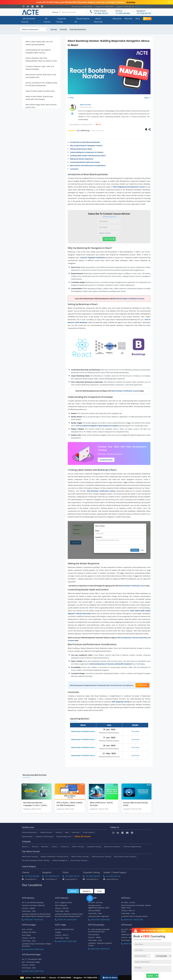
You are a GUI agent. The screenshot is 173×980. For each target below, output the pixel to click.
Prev (71, 98)
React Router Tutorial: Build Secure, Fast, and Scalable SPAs (41, 76)
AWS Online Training (30, 857)
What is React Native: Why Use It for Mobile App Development (39, 43)
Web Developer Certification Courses (83, 731)
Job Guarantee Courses (28, 20)
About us (25, 847)
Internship (75, 832)
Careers (54, 847)
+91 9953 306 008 (30, 876)
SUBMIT (152, 976)
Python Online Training (80, 857)
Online (99, 891)
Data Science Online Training (125, 857)
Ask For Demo (110, 977)
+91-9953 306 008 (122, 13)
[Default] (55, 12)
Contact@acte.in (29, 879)
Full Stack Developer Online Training (35, 860)
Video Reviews (27, 837)
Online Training (78, 847)
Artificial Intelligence (60, 860)
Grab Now (131, 2)
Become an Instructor (112, 847)
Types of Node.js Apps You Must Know (40, 91)
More (138, 19)
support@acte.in (111, 879)
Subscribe (109, 239)
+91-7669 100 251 (101, 13)
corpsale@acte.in (91, 879)
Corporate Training (61, 20)
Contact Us (65, 847)
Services (35, 847)
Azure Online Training (79, 860)
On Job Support (88, 832)
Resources (117, 19)
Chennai (119, 11)
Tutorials (63, 29)
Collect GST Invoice (82, 836)
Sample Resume (46, 832)
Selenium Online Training (101, 857)
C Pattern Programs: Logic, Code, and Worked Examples (40, 68)
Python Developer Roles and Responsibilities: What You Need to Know (41, 59)
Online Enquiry (100, 11)
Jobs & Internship (98, 20)
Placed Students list (82, 20)
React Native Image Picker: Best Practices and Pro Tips (41, 106)
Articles (54, 29)
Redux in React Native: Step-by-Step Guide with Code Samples (39, 98)
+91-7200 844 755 (144, 13)
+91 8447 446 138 (112, 876)
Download (142, 685)
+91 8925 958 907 (91, 876)
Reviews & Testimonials (44, 837)
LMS (147, 19)
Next (147, 98)
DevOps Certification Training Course (54, 857)
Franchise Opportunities (132, 847)
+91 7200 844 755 (51, 876)
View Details (135, 731)
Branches (128, 19)
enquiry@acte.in (70, 879)
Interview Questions (78, 29)
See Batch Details (106, 460)
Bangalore (141, 11)
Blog (67, 832)
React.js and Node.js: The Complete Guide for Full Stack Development (41, 84)
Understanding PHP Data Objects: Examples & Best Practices (38, 51)
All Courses (47, 20)
